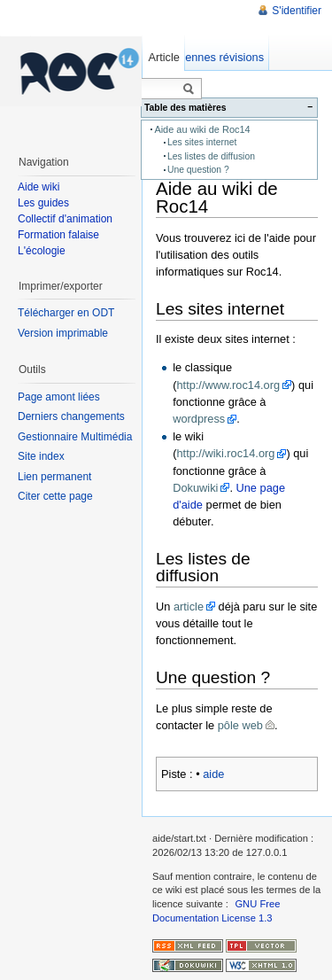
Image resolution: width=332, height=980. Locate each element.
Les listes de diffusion (211, 156)
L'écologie (42, 251)
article (189, 607)
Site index (41, 456)
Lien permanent (54, 477)
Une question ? (198, 170)
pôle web (240, 725)
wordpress (199, 419)
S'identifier (297, 11)
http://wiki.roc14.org (225, 453)
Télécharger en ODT (66, 313)
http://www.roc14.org (228, 385)
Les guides (43, 203)
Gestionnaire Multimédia (75, 437)
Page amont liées (59, 397)
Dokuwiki (195, 488)
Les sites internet (202, 142)
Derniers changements (71, 416)
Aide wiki (39, 187)
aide (213, 774)
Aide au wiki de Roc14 (202, 129)
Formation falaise (58, 235)
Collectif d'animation (65, 219)
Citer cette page (55, 496)
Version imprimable (63, 333)
